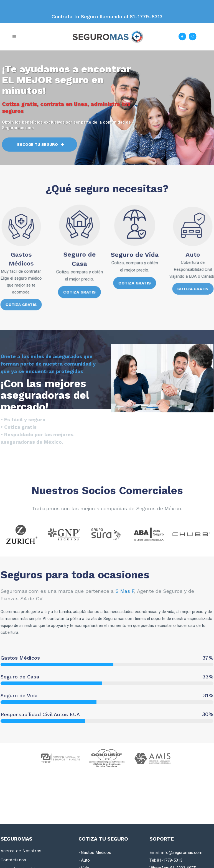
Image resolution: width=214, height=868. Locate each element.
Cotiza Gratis (79, 287)
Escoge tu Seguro (41, 148)
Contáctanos (13, 860)
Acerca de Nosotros (21, 851)
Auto (85, 860)
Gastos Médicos (96, 852)
